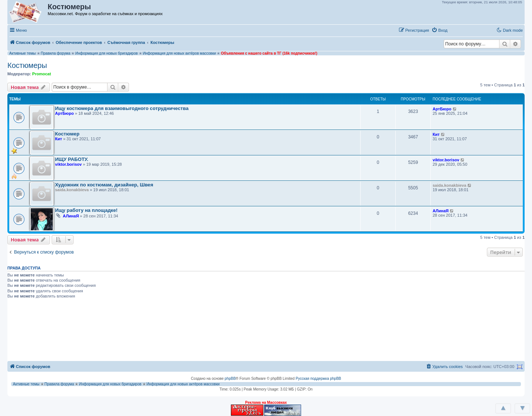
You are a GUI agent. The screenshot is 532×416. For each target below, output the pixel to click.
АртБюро (64, 113)
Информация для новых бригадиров (107, 53)
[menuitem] (439, 30)
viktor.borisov (68, 164)
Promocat (42, 74)
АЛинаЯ (71, 216)
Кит (59, 139)
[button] (458, 30)
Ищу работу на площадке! (86, 210)
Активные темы (23, 53)
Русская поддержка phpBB (318, 379)
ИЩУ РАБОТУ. (72, 159)
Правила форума (55, 53)
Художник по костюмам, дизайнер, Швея (104, 185)
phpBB (230, 379)
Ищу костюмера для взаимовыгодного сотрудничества (122, 108)
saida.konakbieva (72, 190)
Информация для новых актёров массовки (179, 53)
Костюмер (67, 134)
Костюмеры (27, 65)
